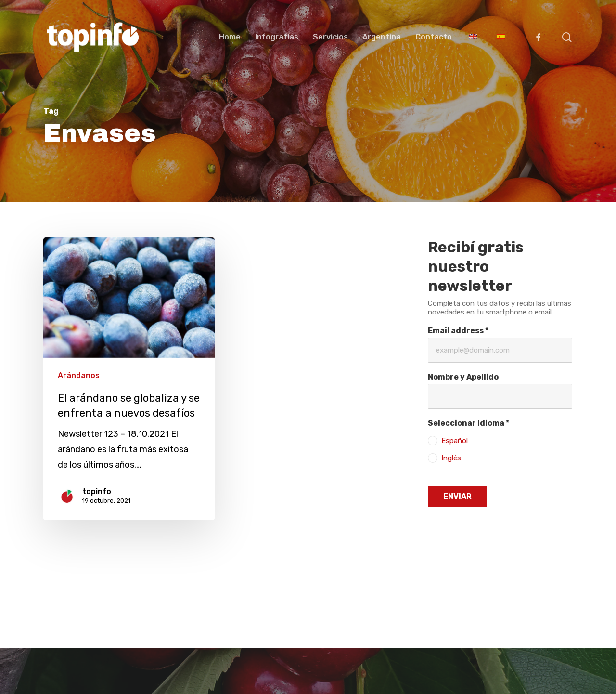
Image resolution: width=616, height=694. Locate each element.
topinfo (97, 491)
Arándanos (79, 375)
